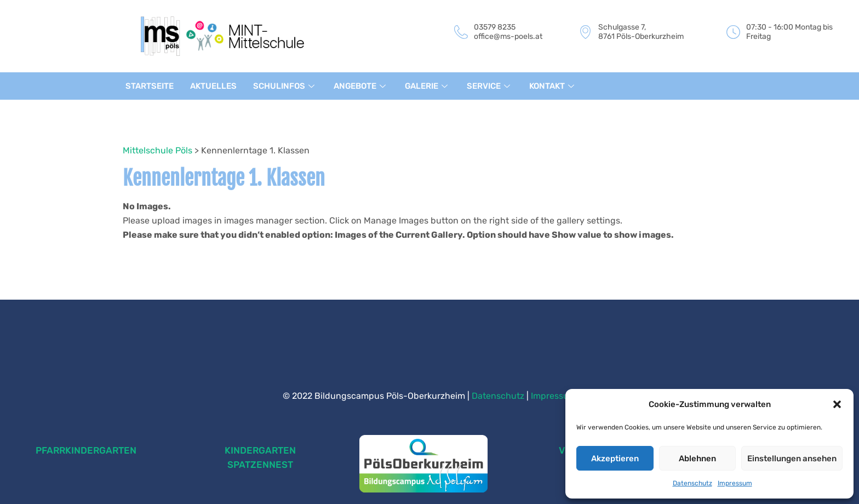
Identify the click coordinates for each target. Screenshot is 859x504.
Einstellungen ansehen (792, 459)
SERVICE (491, 86)
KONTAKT (554, 86)
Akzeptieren (615, 459)
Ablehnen (697, 459)
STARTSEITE (150, 86)
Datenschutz (692, 483)
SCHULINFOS (285, 86)
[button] (837, 404)
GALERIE (428, 86)
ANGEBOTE (361, 86)
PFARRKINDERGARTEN (86, 450)
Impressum (735, 483)
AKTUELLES (213, 86)
